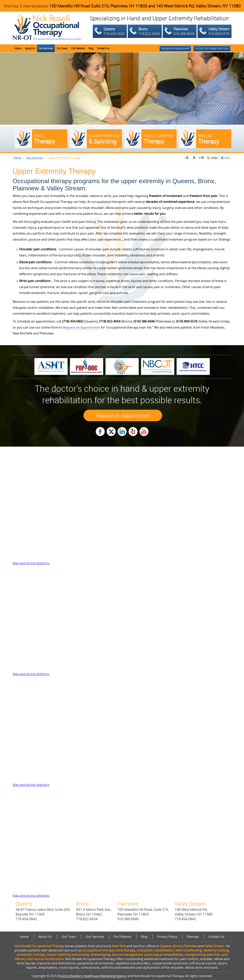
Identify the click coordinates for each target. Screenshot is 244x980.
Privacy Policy (167, 937)
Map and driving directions (31, 563)
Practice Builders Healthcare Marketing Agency (92, 976)
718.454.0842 (114, 34)
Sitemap (193, 937)
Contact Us (103, 48)
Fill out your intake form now (212, 48)
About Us (30, 48)
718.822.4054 (149, 34)
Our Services (46, 48)
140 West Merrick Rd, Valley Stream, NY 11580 (198, 6)
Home (18, 48)
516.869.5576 (219, 34)
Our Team (62, 48)
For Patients (78, 48)
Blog (91, 48)
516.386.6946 (184, 34)
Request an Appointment (175, 48)
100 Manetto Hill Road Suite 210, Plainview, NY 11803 (98, 6)
